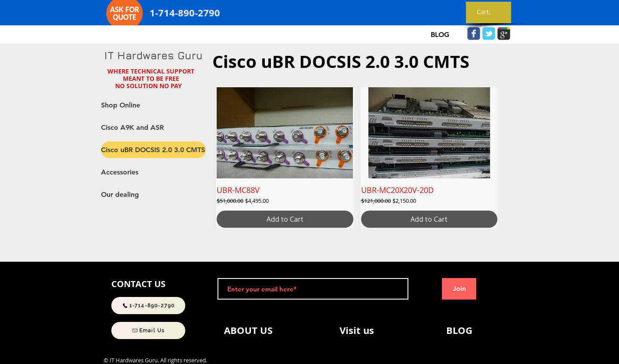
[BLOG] (440, 35)
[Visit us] (357, 330)
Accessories (120, 172)
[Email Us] (148, 330)
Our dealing (120, 194)
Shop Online (121, 105)
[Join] (459, 289)
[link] (489, 12)
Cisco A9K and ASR (132, 127)
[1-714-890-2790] (148, 306)
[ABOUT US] (248, 330)
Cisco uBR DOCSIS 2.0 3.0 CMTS (153, 150)
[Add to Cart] (285, 219)
